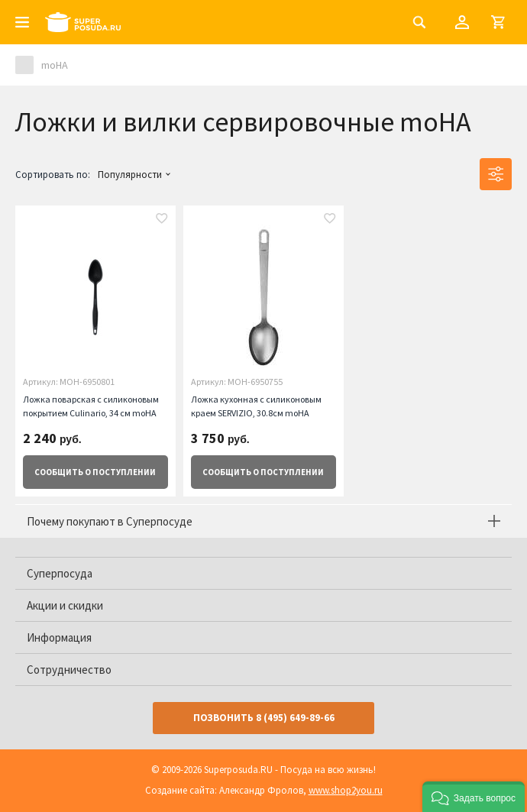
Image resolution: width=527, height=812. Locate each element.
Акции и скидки (65, 605)
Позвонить (264, 718)
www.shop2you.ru (346, 790)
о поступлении (95, 472)
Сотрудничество (69, 670)
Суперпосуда (60, 573)
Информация (59, 637)
